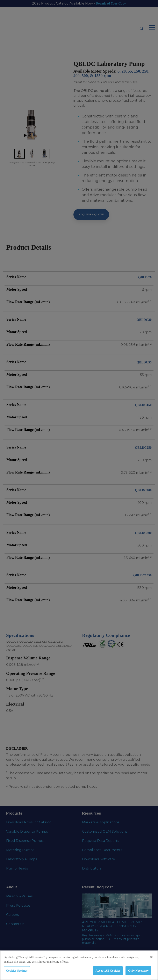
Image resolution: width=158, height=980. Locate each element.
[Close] (151, 957)
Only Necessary (138, 971)
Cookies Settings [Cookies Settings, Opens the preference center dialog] (17, 971)
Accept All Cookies (108, 971)
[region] (79, 965)
